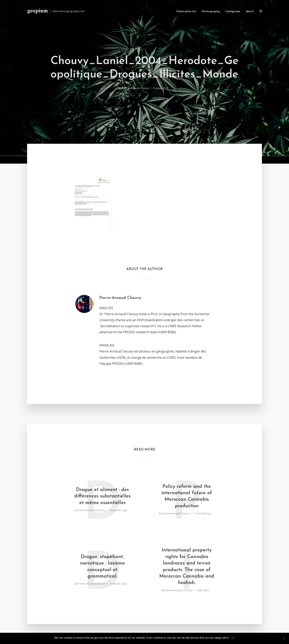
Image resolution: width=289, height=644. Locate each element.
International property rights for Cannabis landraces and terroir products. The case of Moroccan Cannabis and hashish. (187, 567)
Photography (211, 11)
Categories (233, 11)
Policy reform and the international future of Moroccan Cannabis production (187, 496)
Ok (233, 638)
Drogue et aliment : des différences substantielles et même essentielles (102, 496)
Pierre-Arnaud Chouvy (135, 88)
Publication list (186, 11)
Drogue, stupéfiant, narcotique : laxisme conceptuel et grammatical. (102, 567)
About (250, 11)
